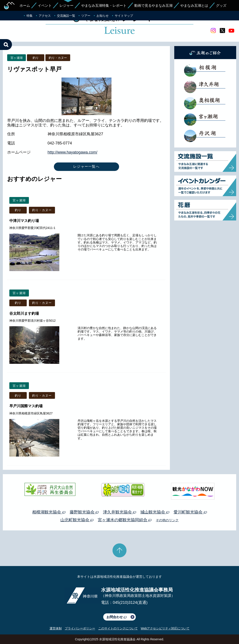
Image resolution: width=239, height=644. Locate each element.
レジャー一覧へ (86, 166)
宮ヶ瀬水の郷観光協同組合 (125, 520)
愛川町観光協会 (190, 512)
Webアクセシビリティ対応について (165, 628)
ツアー (86, 16)
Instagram (213, 31)
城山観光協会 (155, 512)
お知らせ (103, 16)
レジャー (66, 6)
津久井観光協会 (119, 512)
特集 (30, 16)
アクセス (45, 16)
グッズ (221, 6)
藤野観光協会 (84, 512)
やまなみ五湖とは (194, 6)
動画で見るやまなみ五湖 (153, 6)
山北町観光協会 (77, 520)
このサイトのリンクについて (118, 628)
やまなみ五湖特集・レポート (104, 6)
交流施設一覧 (66, 16)
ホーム (25, 6)
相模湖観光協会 (49, 512)
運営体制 (56, 628)
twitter (222, 31)
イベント (45, 6)
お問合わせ (117, 617)
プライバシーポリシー (80, 628)
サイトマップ (124, 16)
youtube (231, 31)
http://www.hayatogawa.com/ (72, 152)
